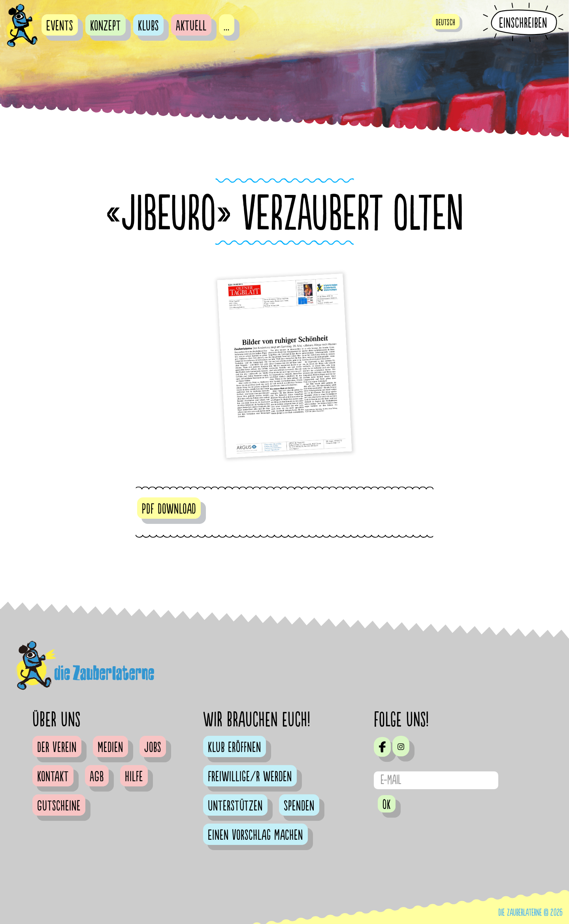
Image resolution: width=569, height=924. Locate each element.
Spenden (299, 806)
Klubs (148, 26)
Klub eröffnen (235, 748)
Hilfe (134, 777)
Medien (110, 748)
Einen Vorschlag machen (255, 835)
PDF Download (169, 509)
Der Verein (57, 748)
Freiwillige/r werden (250, 777)
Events (60, 26)
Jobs (153, 748)
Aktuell (191, 26)
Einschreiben (523, 23)
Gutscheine (59, 806)
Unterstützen (235, 806)
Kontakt (53, 777)
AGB (97, 777)
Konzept (106, 26)
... (227, 26)
